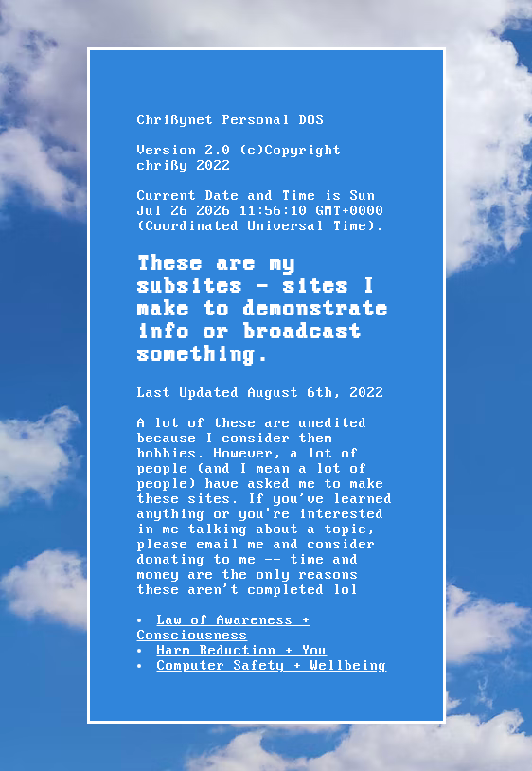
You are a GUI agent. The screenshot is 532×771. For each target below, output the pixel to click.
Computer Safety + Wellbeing (272, 666)
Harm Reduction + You (242, 651)
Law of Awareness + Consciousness (224, 628)
